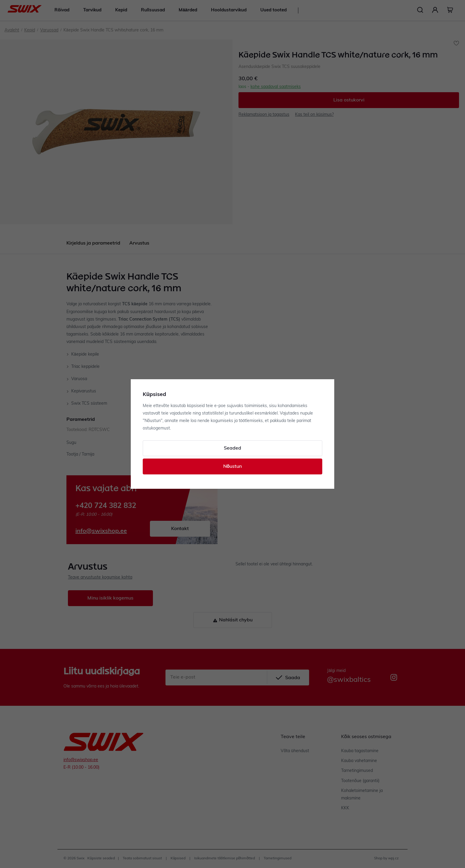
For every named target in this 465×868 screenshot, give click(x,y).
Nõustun (233, 467)
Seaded (232, 448)
